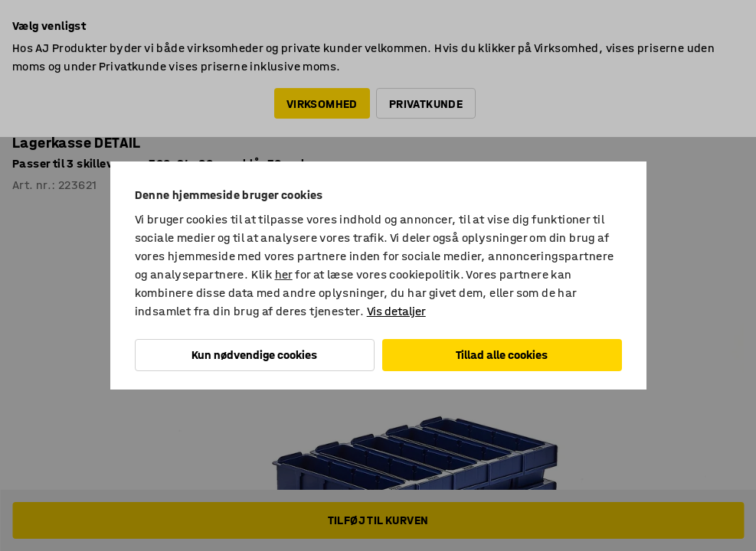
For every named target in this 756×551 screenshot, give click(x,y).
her (284, 274)
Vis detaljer (396, 311)
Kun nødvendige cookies (254, 355)
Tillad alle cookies (502, 355)
